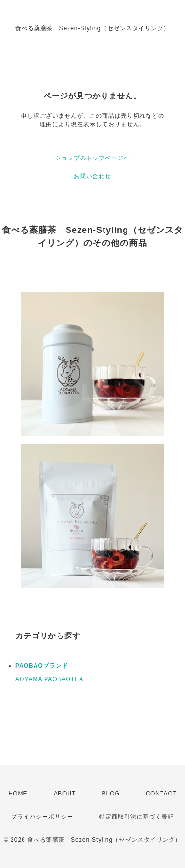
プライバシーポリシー (42, 817)
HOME (18, 794)
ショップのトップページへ (92, 158)
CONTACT (161, 794)
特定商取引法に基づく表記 (137, 817)
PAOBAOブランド (42, 666)
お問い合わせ (92, 176)
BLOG (111, 794)
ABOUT (65, 794)
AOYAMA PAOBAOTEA (49, 679)
